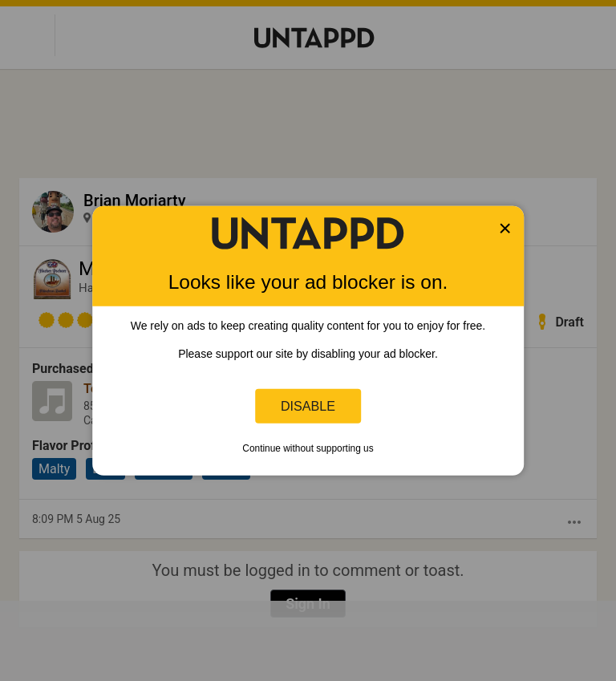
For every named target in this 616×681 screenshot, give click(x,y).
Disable (308, 406)
